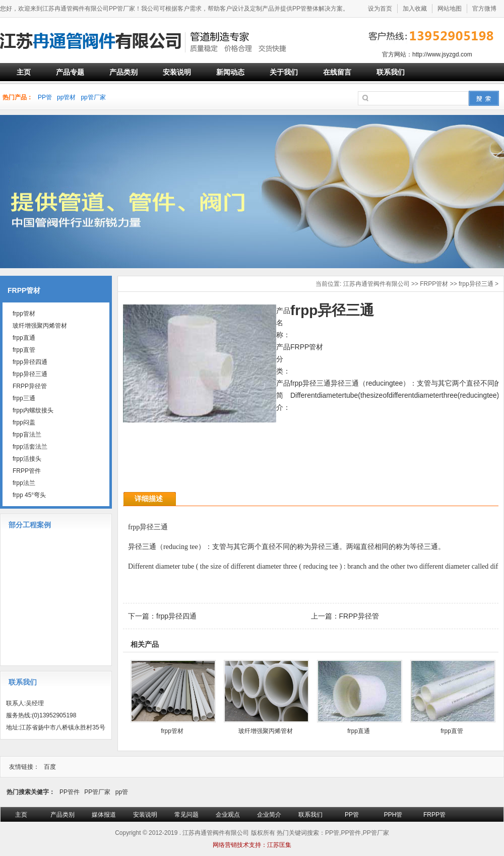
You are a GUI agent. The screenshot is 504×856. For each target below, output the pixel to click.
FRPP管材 (434, 284)
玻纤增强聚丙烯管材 (266, 731)
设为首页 (380, 9)
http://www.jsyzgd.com (442, 54)
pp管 (122, 792)
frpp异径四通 (176, 616)
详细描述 (149, 499)
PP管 (45, 97)
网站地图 (450, 9)
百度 (50, 767)
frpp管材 (172, 731)
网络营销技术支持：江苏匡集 (252, 845)
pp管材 (66, 97)
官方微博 (484, 9)
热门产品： (18, 97)
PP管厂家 (97, 792)
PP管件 (70, 792)
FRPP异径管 (359, 616)
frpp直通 (359, 731)
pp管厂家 (93, 97)
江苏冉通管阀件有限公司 (376, 284)
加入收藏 (415, 9)
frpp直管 (452, 731)
